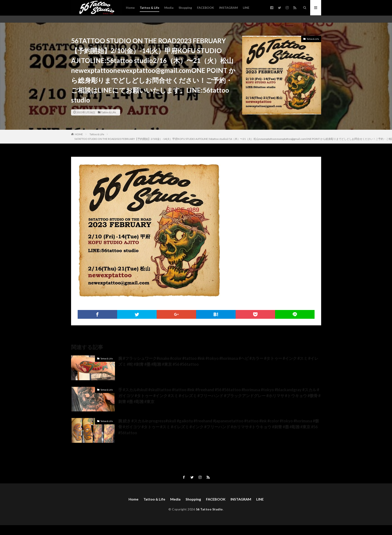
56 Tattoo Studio (209, 509)
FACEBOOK (206, 8)
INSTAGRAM (228, 8)
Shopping (185, 8)
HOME (79, 134)
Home (130, 8)
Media (169, 8)
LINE (246, 8)
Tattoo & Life (149, 8)
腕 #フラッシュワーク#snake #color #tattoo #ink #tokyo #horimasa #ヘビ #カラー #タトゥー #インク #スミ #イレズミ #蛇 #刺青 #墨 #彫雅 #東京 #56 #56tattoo (218, 361)
